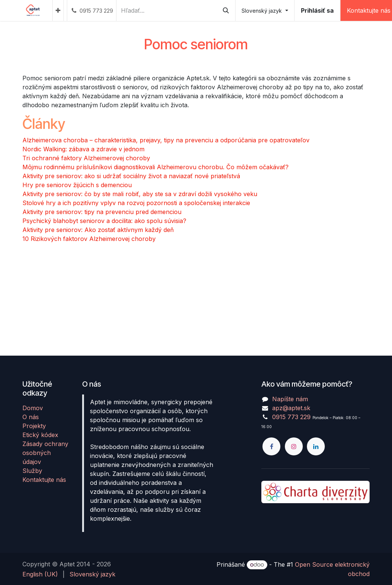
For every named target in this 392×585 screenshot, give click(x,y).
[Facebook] (271, 446)
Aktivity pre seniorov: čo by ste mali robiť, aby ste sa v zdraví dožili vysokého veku (140, 194)
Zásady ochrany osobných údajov (45, 453)
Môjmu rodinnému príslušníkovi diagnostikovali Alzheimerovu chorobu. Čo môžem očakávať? (155, 167)
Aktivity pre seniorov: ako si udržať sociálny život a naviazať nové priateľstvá (131, 176)
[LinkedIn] (316, 446)
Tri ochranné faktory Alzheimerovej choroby (86, 158)
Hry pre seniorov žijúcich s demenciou (77, 185)
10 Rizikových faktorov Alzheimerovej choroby (89, 239)
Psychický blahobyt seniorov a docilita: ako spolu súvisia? (104, 221)
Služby (32, 471)
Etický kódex (40, 435)
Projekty (34, 426)
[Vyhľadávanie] (226, 10)
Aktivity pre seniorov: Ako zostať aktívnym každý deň (98, 230)
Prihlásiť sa (317, 10)
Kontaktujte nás (44, 480)
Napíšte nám (290, 399)
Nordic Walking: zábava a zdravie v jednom (83, 149)
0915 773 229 (291, 417)
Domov (33, 408)
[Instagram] (294, 446)
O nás (31, 417)
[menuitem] (58, 10)
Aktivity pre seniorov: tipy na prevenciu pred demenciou (102, 212)
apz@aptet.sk (291, 408)
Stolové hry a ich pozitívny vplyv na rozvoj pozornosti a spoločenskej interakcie (136, 203)
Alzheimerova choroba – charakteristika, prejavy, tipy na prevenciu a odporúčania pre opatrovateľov (166, 140)
